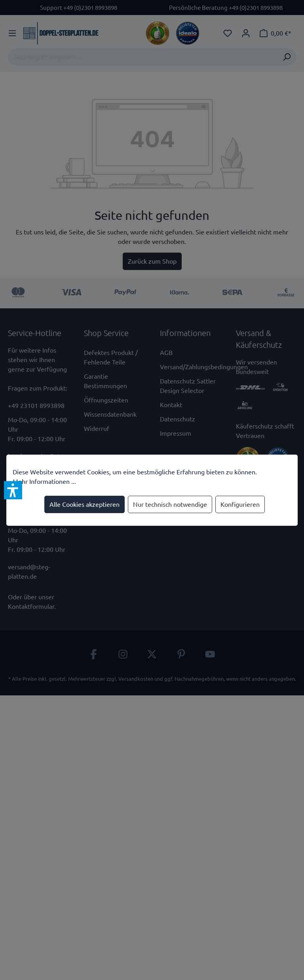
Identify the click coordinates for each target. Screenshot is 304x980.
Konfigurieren (240, 504)
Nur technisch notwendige (170, 504)
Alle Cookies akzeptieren (85, 504)
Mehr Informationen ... (44, 482)
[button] (13, 490)
